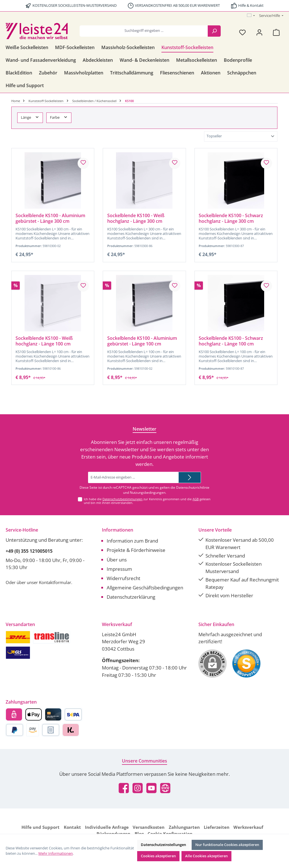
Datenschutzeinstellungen (163, 845)
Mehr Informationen (56, 853)
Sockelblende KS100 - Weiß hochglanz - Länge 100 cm (44, 341)
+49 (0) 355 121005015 (29, 551)
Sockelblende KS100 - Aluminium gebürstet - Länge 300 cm (50, 219)
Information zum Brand (132, 541)
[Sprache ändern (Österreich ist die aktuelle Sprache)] (251, 16)
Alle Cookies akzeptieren (206, 856)
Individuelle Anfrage (107, 827)
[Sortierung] (241, 136)
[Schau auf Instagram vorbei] (138, 788)
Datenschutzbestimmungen (122, 499)
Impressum (119, 569)
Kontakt (72, 827)
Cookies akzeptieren (158, 856)
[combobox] (144, 31)
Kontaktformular (55, 582)
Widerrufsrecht (123, 578)
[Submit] (190, 477)
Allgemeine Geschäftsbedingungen (145, 588)
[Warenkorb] (276, 32)
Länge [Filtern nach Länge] (30, 117)
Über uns (117, 560)
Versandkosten (149, 827)
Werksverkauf (248, 827)
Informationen (118, 530)
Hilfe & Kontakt (251, 5)
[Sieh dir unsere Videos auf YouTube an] (151, 788)
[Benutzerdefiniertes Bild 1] (246, 664)
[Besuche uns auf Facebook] (124, 788)
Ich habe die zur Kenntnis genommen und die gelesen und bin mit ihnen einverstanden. (147, 501)
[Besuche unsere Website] (165, 788)
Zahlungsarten (184, 827)
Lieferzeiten (217, 827)
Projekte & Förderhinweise (136, 550)
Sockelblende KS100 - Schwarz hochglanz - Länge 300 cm (231, 219)
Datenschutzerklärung (131, 597)
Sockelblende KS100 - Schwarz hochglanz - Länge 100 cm (231, 341)
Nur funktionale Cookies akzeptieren (227, 845)
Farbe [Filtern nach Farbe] (59, 117)
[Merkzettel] (242, 32)
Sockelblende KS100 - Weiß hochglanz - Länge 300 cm (136, 219)
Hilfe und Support (40, 827)
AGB (196, 499)
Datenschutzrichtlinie (193, 487)
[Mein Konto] (259, 32)
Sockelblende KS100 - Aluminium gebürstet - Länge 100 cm (142, 341)
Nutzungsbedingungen (148, 493)
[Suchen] (214, 31)
